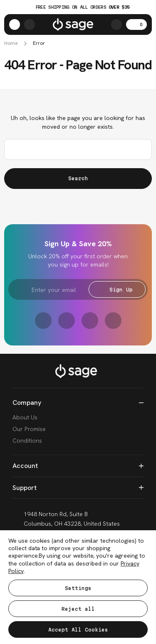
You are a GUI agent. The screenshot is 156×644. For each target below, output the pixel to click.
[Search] (116, 24)
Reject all (78, 609)
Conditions (27, 441)
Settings (78, 588)
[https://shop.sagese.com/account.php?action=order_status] (30, 24)
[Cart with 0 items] (136, 24)
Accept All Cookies (78, 630)
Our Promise (29, 429)
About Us (25, 417)
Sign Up (117, 290)
